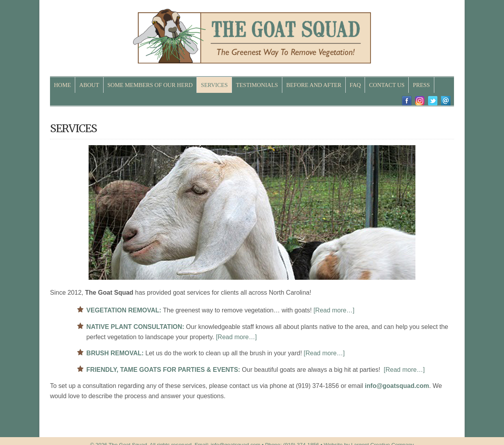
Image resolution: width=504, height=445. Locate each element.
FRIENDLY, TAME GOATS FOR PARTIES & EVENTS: (163, 370)
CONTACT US (387, 85)
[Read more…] (334, 310)
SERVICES (214, 85)
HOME (62, 85)
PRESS (421, 85)
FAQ (355, 85)
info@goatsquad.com (397, 386)
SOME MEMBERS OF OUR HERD (150, 85)
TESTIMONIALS (257, 85)
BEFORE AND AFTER (314, 85)
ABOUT (89, 85)
